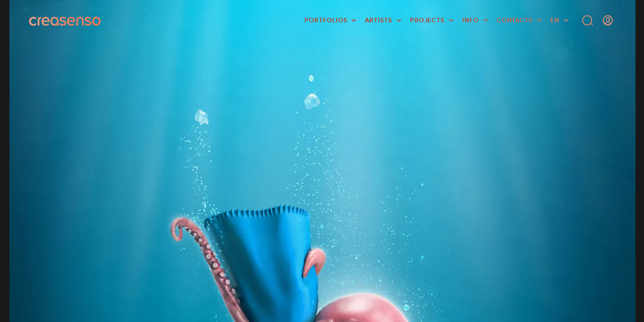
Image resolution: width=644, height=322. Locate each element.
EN (555, 20)
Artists (378, 20)
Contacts (515, 20)
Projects (427, 20)
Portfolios (326, 20)
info (471, 20)
